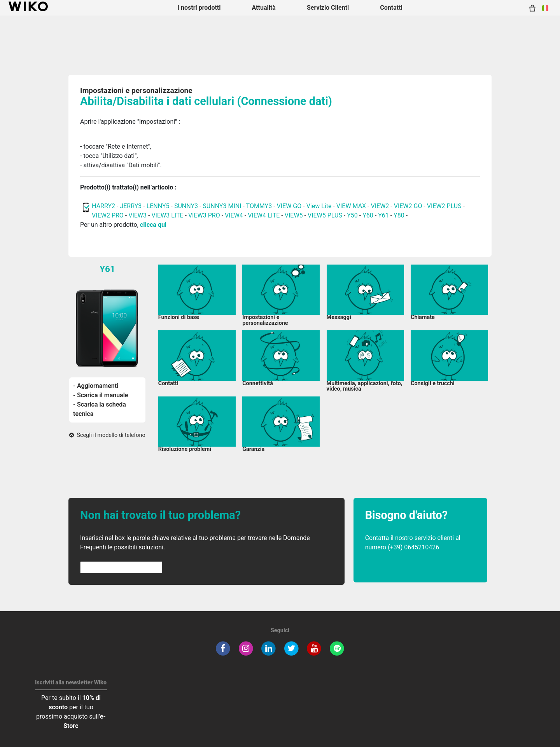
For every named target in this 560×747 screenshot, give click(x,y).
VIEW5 (295, 215)
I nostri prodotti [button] (199, 8)
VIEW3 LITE (167, 215)
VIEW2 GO (408, 206)
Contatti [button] (391, 8)
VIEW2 (380, 206)
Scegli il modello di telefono (107, 435)
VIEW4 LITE (264, 215)
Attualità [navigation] (263, 8)
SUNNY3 (186, 206)
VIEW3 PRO (204, 215)
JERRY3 (131, 206)
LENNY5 (158, 206)
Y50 (352, 215)
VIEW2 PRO (108, 215)
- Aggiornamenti (96, 386)
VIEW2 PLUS (444, 206)
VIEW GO (289, 206)
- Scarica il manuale (101, 395)
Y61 (383, 215)
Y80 (399, 215)
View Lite (319, 206)
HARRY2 (103, 206)
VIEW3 (137, 215)
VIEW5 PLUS (325, 215)
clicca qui (153, 225)
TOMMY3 (259, 206)
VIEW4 (234, 215)
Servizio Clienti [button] (328, 8)
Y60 (368, 215)
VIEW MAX (351, 206)
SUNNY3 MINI (222, 206)
